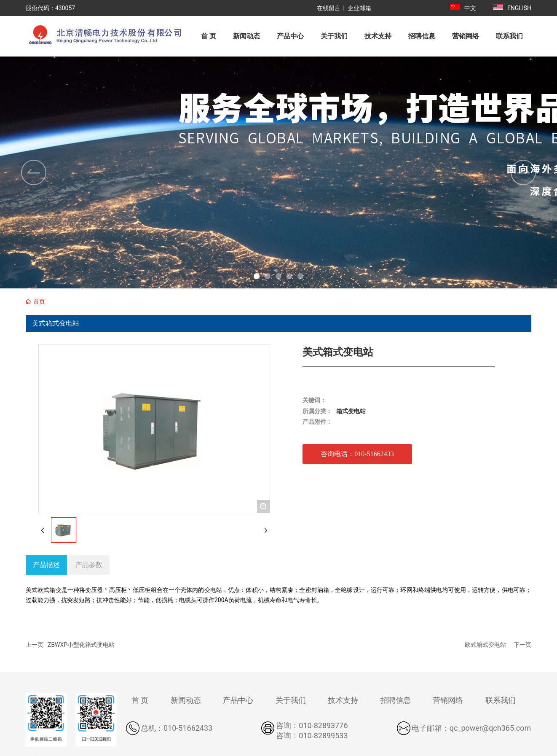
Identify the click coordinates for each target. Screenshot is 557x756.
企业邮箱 (359, 8)
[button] (257, 276)
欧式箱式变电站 (485, 645)
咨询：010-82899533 (312, 736)
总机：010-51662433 (177, 728)
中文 (470, 8)
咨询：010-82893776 (312, 725)
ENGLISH (519, 8)
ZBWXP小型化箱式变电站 (81, 645)
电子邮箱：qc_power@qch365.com (471, 728)
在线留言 (329, 8)
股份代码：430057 (50, 8)
